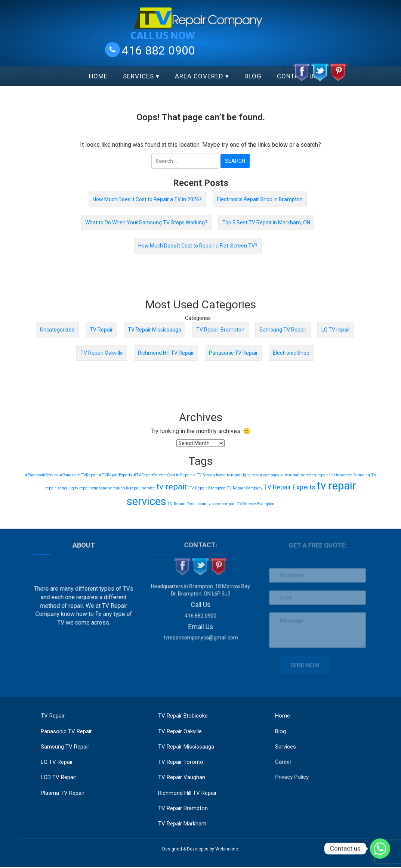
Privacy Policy (294, 771)
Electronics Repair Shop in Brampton (260, 199)
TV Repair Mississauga (155, 330)
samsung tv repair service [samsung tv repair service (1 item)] (132, 488)
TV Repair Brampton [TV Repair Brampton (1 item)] (207, 488)
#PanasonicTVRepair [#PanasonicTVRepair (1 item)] (79, 475)
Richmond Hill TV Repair (166, 353)
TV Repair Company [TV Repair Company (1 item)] (244, 488)
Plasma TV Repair (63, 793)
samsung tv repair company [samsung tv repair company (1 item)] (82, 488)
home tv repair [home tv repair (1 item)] (229, 475)
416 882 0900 (158, 50)
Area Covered (199, 76)
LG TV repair (336, 330)
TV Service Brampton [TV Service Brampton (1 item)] (256, 504)
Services (138, 76)
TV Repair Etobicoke (183, 716)
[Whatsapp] (380, 849)
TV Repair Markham (182, 824)
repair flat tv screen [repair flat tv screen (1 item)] (335, 475)
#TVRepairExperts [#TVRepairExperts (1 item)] (116, 475)
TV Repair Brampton (220, 330)
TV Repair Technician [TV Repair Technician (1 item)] (187, 504)
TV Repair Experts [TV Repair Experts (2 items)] (289, 487)
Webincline (227, 850)
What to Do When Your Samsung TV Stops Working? (146, 223)
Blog (253, 76)
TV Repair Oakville (102, 353)
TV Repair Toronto (181, 762)
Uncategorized (57, 330)
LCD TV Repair (59, 778)
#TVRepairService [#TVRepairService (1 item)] (150, 475)
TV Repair (101, 330)
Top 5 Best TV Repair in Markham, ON (266, 223)
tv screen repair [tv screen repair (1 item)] (222, 504)
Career (286, 757)
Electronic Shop (291, 353)
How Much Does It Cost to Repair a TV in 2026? (147, 199)
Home (98, 76)
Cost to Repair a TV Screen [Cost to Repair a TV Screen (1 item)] (191, 475)
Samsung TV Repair (283, 330)
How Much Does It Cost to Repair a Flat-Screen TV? (198, 246)
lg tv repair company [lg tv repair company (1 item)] (261, 475)
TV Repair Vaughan (182, 778)
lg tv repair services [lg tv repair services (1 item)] (298, 475)
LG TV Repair (57, 762)
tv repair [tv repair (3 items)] (172, 486)
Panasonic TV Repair (233, 353)
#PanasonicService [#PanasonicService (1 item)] (42, 475)
